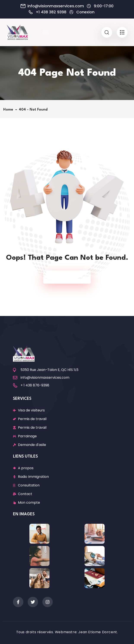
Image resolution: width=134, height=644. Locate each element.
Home (9, 110)
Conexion (85, 12)
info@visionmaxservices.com (56, 6)
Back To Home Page (65, 277)
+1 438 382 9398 (51, 12)
